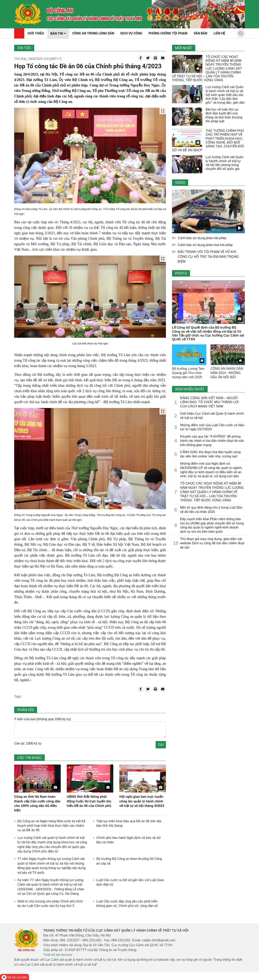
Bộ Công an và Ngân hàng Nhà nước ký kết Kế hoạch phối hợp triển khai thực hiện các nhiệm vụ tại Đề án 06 (51, 826)
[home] (28, 14)
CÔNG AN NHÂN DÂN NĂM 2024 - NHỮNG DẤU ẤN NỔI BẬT (227, 373)
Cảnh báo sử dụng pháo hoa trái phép (205, 245)
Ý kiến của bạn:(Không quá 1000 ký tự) (42, 719)
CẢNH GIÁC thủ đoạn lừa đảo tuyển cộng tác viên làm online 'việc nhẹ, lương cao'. (210, 454)
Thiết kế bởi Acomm (58, 955)
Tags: (18, 696)
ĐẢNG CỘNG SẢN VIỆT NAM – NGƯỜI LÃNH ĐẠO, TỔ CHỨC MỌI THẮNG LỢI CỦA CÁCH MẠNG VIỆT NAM (209, 402)
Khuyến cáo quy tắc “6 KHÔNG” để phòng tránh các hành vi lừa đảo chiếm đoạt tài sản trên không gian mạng (212, 441)
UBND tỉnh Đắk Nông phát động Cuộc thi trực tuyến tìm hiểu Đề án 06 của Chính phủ (89, 801)
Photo (181, 273)
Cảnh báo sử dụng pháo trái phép (202, 238)
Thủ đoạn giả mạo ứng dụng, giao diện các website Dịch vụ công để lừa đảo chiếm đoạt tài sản (212, 543)
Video (180, 183)
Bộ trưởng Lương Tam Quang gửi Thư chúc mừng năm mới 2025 (188, 373)
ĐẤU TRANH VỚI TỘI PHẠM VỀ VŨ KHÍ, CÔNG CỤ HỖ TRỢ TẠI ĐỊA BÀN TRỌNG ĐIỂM (208, 257)
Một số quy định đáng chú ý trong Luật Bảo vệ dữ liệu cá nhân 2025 (211, 510)
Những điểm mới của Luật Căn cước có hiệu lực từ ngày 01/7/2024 (212, 427)
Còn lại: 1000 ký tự (28, 743)
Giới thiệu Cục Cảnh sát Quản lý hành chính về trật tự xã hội (212, 416)
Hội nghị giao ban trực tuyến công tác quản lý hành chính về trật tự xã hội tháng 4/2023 (142, 801)
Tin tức (24, 48)
